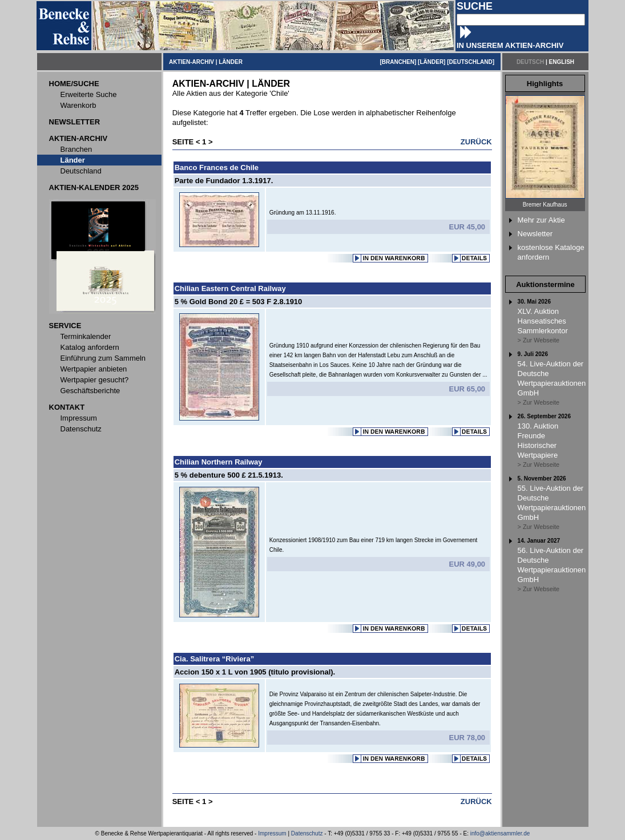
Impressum (272, 833)
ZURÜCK (476, 142)
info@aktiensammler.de (500, 833)
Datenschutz (307, 833)
